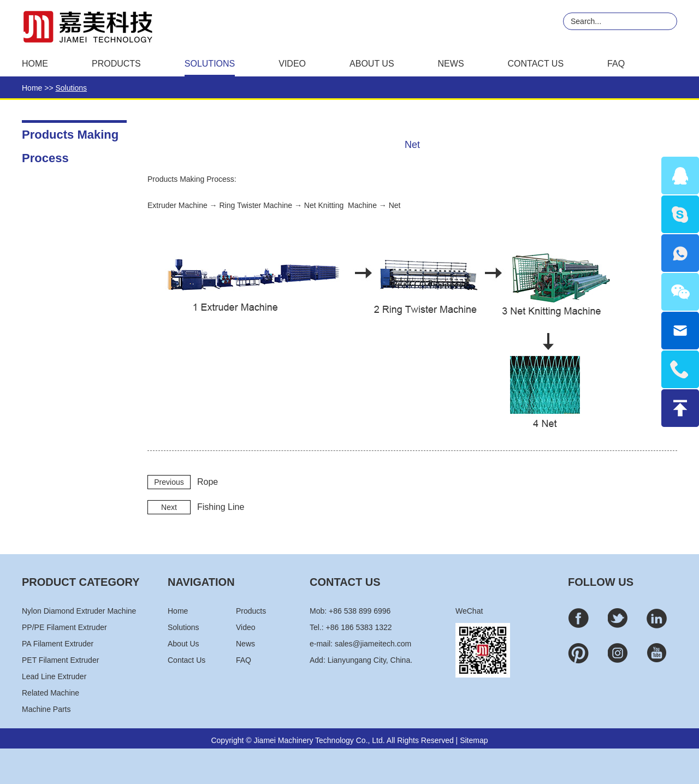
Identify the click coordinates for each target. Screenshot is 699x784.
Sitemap (474, 740)
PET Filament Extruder (60, 660)
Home (35, 64)
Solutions (210, 64)
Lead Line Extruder (54, 676)
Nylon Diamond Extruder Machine (79, 611)
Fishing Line (221, 507)
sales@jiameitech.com (373, 644)
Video (292, 64)
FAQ (616, 64)
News (451, 64)
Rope (208, 482)
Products (116, 64)
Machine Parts (46, 709)
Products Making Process (70, 138)
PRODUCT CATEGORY (81, 582)
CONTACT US (345, 582)
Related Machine (51, 693)
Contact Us (536, 64)
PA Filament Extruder (58, 644)
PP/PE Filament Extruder (64, 627)
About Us (372, 64)
